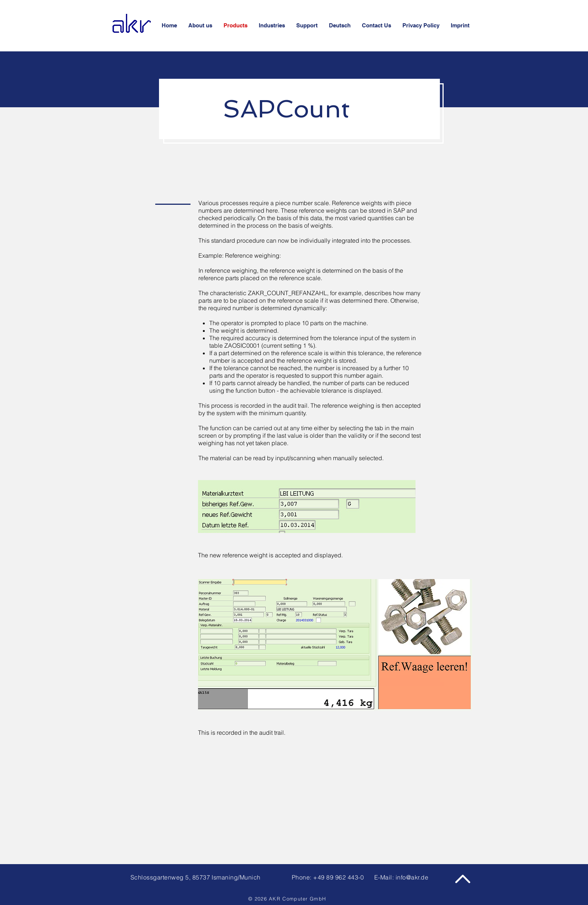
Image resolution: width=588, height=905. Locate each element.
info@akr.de (412, 877)
